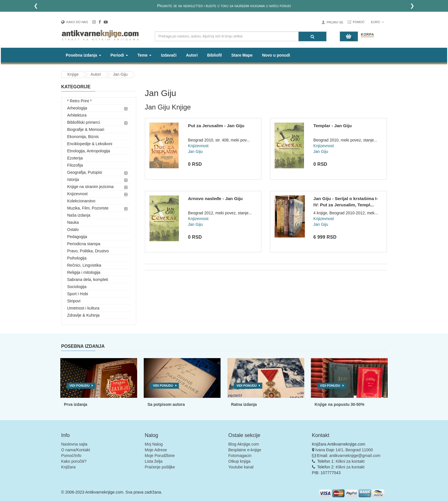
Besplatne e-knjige (245, 450)
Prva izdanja (76, 404)
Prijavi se (335, 22)
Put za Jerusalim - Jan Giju (216, 126)
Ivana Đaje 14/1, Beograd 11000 (344, 450)
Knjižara (68, 467)
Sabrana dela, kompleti (88, 280)
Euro (377, 22)
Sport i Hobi (78, 294)
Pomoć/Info (71, 456)
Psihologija (77, 258)
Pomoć (359, 22)
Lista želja (154, 461)
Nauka (73, 222)
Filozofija (75, 165)
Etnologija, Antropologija (89, 151)
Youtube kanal (241, 467)
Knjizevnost (77, 194)
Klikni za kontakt (350, 461)
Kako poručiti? (74, 461)
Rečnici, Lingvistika (84, 265)
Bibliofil (214, 55)
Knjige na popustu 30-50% (339, 404)
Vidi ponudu (80, 386)
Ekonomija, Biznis (83, 137)
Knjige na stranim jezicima (90, 187)
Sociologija (77, 287)
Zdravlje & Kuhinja (83, 315)
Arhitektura (77, 115)
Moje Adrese (156, 450)
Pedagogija (77, 237)
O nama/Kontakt (76, 450)
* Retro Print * (79, 101)
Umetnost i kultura (83, 308)
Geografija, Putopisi (85, 172)
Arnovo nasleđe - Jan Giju (215, 198)
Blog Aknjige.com (244, 444)
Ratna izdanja (244, 404)
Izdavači (169, 55)
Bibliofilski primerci (84, 122)
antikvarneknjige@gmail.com (355, 456)
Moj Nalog (154, 444)
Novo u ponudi (276, 55)
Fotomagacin (240, 456)
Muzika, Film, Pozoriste (88, 208)
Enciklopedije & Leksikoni (90, 144)
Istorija (73, 179)
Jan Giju (120, 74)
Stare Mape (242, 55)
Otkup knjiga (239, 461)
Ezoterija (75, 158)
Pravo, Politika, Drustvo (88, 251)
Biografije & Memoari (86, 129)
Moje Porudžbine (160, 456)
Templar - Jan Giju (333, 126)
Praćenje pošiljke (160, 467)
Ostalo (73, 229)
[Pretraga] (312, 36)
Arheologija (77, 108)
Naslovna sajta (74, 444)
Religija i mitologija (84, 272)
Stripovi (74, 301)
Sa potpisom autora (166, 404)
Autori (192, 55)
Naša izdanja (79, 215)
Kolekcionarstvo (81, 201)
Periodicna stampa (84, 244)
